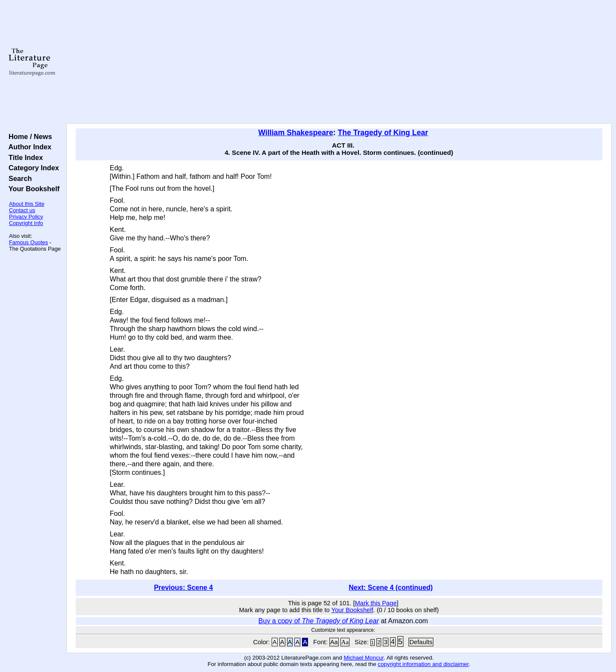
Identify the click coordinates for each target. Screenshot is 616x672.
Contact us (22, 210)
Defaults (421, 642)
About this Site (27, 204)
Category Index (32, 168)
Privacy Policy (26, 217)
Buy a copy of (319, 621)
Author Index (28, 147)
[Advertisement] (339, 62)
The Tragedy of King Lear (383, 133)
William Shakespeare (296, 133)
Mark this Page (376, 603)
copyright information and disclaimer (423, 664)
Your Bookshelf (32, 189)
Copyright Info (26, 223)
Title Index (24, 157)
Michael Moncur (363, 658)
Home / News (28, 136)
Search (18, 178)
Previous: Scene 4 (184, 588)
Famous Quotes (28, 242)
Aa (334, 642)
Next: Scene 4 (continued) (391, 588)
